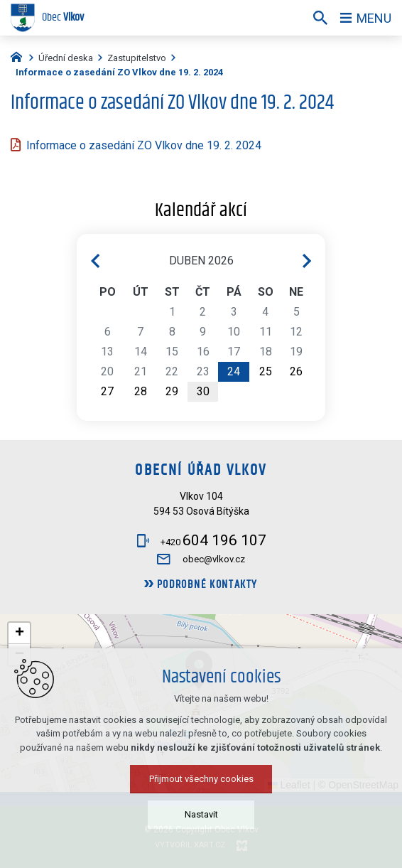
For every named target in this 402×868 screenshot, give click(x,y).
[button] (19, 633)
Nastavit (201, 814)
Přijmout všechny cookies (201, 779)
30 (203, 391)
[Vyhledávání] (320, 18)
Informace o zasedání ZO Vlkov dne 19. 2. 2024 (144, 145)
